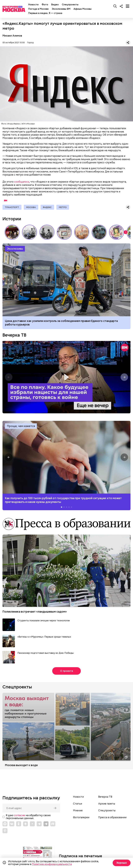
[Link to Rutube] (53, 824)
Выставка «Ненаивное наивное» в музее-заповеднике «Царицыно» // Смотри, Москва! (12, 232)
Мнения (78, 811)
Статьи (78, 804)
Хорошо (121, 863)
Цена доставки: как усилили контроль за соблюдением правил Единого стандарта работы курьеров (61, 323)
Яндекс (48, 207)
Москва (31, 207)
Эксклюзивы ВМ (61, 9)
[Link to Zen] (25, 824)
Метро (64, 207)
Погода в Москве (38, 9)
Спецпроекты (70, 5)
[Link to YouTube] (32, 824)
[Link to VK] (12, 824)
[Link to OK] (19, 824)
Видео (55, 5)
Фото (45, 5)
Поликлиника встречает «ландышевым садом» (35, 612)
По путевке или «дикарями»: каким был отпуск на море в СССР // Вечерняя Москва (99, 232)
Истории (12, 219)
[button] (126, 232)
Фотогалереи (81, 818)
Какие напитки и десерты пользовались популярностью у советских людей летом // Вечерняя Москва (117, 232)
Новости (33, 5)
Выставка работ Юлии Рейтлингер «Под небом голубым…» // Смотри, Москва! (82, 232)
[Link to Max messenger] (5, 824)
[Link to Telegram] (39, 824)
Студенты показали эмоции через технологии (44, 621)
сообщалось (22, 182)
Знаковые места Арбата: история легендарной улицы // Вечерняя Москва (30, 232)
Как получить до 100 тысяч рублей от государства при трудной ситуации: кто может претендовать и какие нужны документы (66, 457)
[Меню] (128, 6)
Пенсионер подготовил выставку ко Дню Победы (46, 653)
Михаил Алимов (12, 36)
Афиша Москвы (83, 9)
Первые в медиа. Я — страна (45, 13)
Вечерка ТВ (14, 335)
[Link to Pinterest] (5, 831)
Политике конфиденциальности (52, 864)
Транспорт (12, 207)
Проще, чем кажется (21, 426)
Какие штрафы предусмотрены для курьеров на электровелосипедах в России (66, 280)
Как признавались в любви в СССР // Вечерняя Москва (47, 232)
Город (30, 43)
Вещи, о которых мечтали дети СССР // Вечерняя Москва (64, 232)
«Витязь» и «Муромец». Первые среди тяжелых (44, 637)
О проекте (67, 671)
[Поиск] (115, 6)
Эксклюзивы (15, 249)
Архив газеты (107, 804)
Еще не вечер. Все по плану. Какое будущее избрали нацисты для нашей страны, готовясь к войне (66, 377)
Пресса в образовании (112, 818)
